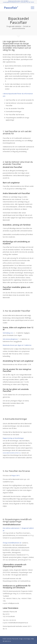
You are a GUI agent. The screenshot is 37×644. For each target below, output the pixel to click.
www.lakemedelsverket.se (12, 453)
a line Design (27, 639)
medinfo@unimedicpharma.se (11, 2)
